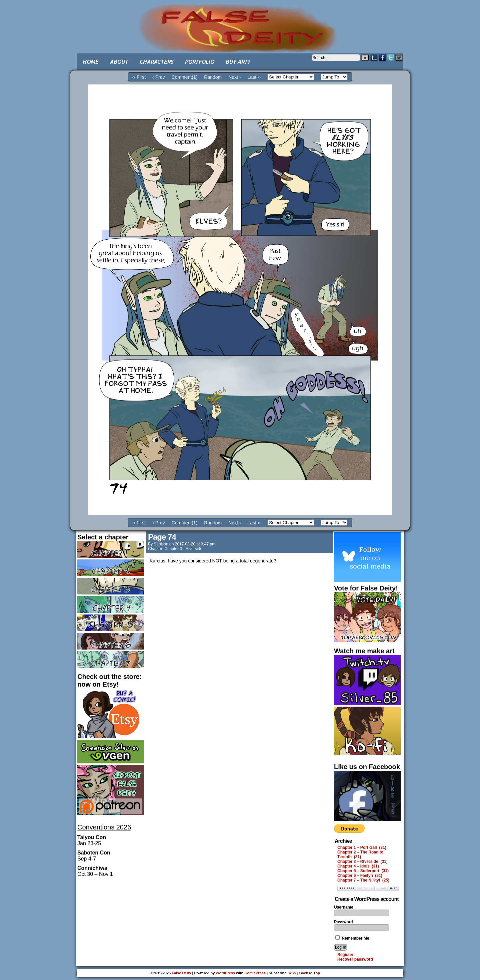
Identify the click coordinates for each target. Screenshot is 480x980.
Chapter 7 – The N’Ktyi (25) (363, 880)
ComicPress (255, 973)
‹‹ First (139, 77)
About (119, 62)
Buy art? (237, 62)
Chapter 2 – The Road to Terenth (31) (360, 854)
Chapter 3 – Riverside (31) (362, 862)
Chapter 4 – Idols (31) (358, 866)
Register (345, 955)
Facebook (382, 58)
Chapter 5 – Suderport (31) (363, 871)
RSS (292, 973)
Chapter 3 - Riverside (183, 549)
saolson (161, 544)
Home (90, 62)
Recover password (355, 959)
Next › (234, 77)
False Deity (240, 22)
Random (213, 77)
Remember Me (352, 938)
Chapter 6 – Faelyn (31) (360, 876)
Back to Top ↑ (311, 973)
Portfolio (199, 62)
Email (399, 58)
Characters (156, 62)
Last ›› (254, 77)
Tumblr (374, 58)
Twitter (391, 58)
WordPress (225, 973)
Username (344, 907)
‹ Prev (158, 77)
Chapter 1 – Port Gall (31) (362, 847)
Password (343, 922)
